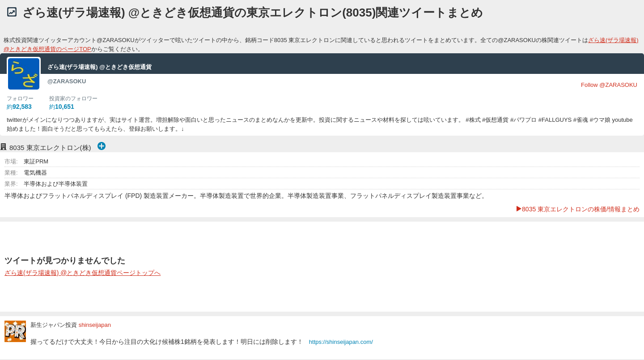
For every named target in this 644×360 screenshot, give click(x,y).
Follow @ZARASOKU (609, 85)
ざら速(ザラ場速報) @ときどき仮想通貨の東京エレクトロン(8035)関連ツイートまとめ (253, 13)
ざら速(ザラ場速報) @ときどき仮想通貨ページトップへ (83, 273)
